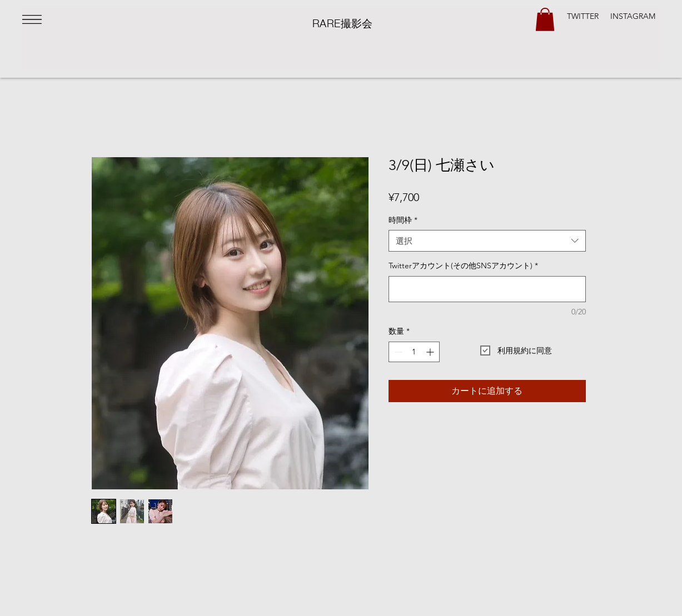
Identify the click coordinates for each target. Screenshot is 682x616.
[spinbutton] (414, 352)
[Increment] (431, 352)
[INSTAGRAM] (633, 17)
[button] (32, 19)
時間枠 (403, 220)
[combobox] (487, 241)
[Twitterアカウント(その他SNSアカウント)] (487, 289)
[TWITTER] (583, 17)
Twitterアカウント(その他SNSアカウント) (463, 266)
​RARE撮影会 (343, 22)
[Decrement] (397, 352)
